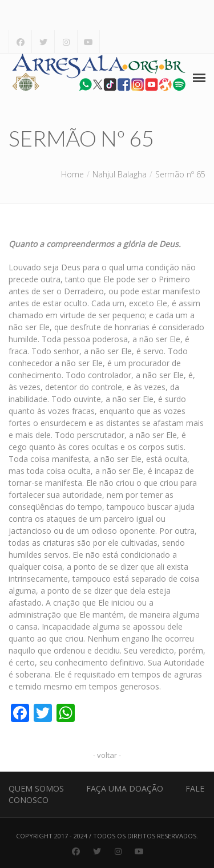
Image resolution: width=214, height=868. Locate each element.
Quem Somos (36, 788)
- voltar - (107, 755)
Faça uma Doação (125, 788)
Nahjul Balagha (120, 174)
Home (72, 174)
